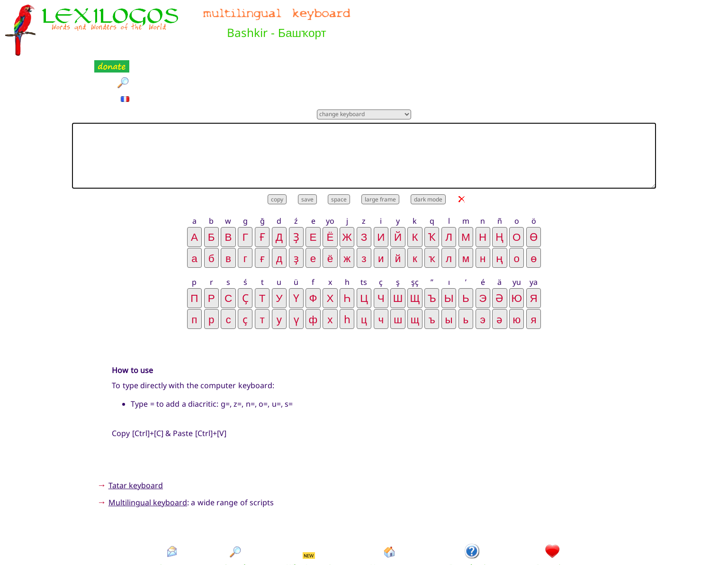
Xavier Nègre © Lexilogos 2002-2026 (364, 541)
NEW (309, 508)
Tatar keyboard (136, 438)
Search (236, 521)
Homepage (390, 521)
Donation (553, 521)
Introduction (472, 521)
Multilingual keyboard (148, 456)
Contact (172, 521)
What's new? (309, 521)
